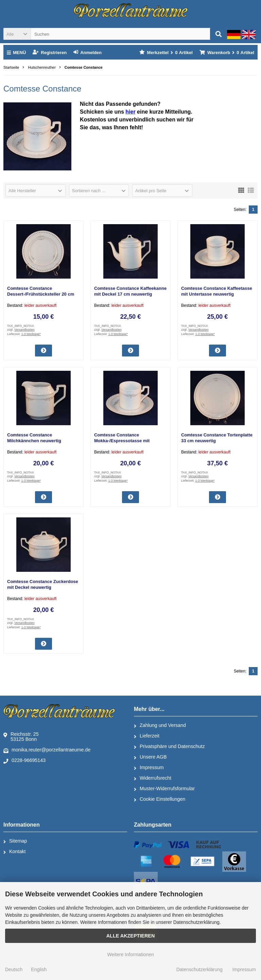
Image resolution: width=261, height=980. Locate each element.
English (39, 969)
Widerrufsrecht (153, 778)
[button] (17, 34)
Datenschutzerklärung (199, 969)
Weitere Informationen (130, 954)
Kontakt (14, 852)
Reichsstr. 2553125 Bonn (21, 737)
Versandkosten (24, 330)
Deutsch (14, 969)
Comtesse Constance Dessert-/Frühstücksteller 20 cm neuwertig (41, 294)
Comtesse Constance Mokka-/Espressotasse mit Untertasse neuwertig (122, 441)
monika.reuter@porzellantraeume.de (47, 750)
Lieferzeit (147, 736)
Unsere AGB (150, 757)
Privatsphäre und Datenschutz (169, 747)
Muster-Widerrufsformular (164, 789)
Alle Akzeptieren (131, 936)
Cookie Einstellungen (160, 799)
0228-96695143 (24, 761)
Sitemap (15, 841)
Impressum (149, 768)
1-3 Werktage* (31, 334)
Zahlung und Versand (160, 726)
